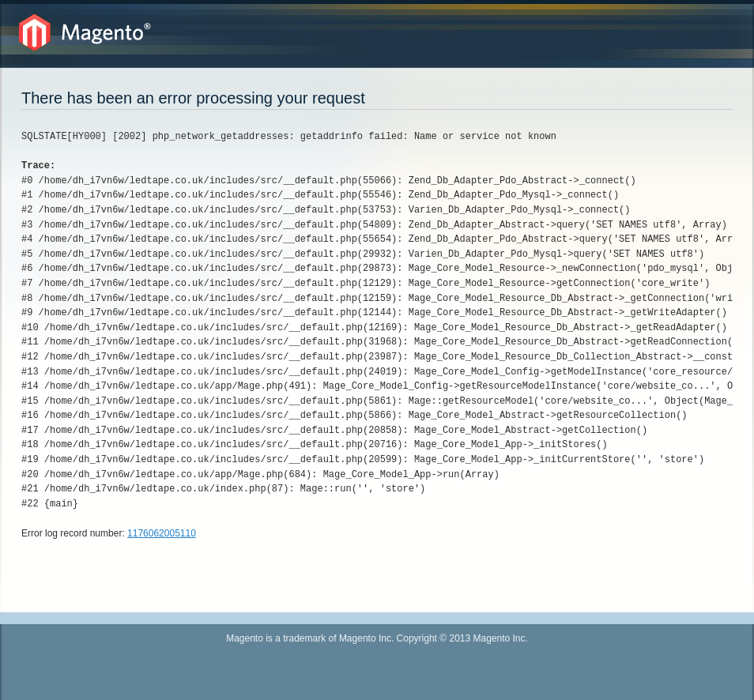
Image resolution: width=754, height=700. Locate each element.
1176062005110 (162, 533)
